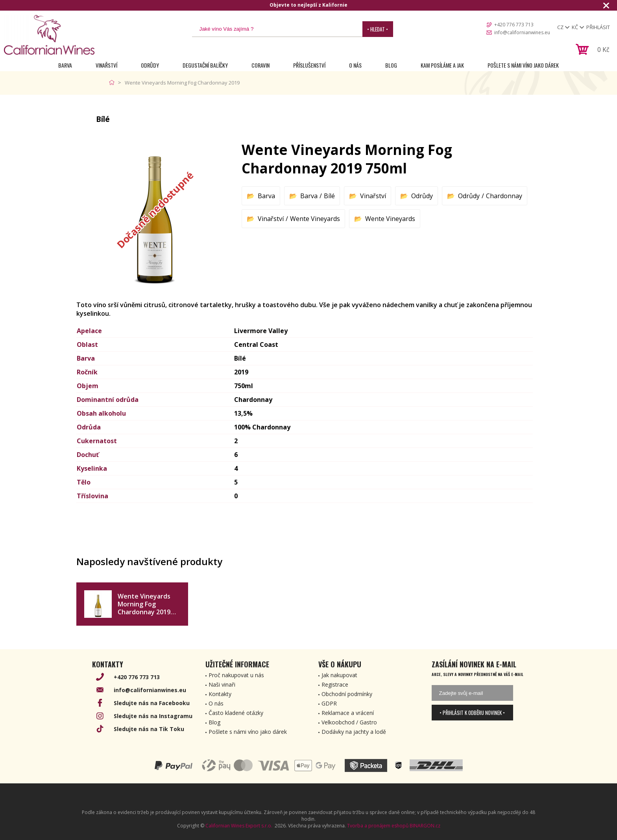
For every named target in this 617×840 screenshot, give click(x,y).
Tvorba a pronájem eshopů (378, 826)
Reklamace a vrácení (348, 713)
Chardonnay (504, 196)
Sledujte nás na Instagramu (153, 716)
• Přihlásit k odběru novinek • (472, 713)
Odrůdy (150, 65)
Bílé (329, 196)
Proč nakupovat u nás (236, 675)
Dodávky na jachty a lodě (354, 732)
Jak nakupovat (339, 675)
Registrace (335, 684)
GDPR (329, 703)
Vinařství (106, 65)
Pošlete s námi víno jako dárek (523, 65)
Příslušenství (309, 65)
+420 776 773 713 (514, 25)
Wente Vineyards (315, 219)
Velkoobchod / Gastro (349, 722)
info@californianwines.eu (522, 32)
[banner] (49, 35)
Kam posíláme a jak (442, 65)
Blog (391, 65)
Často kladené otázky (236, 713)
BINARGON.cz (425, 826)
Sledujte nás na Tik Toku (149, 729)
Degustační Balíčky (205, 65)
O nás (355, 65)
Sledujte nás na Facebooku (152, 703)
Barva (65, 65)
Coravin (260, 65)
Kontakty (220, 694)
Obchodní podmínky (347, 694)
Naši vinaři (222, 684)
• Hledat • (378, 29)
